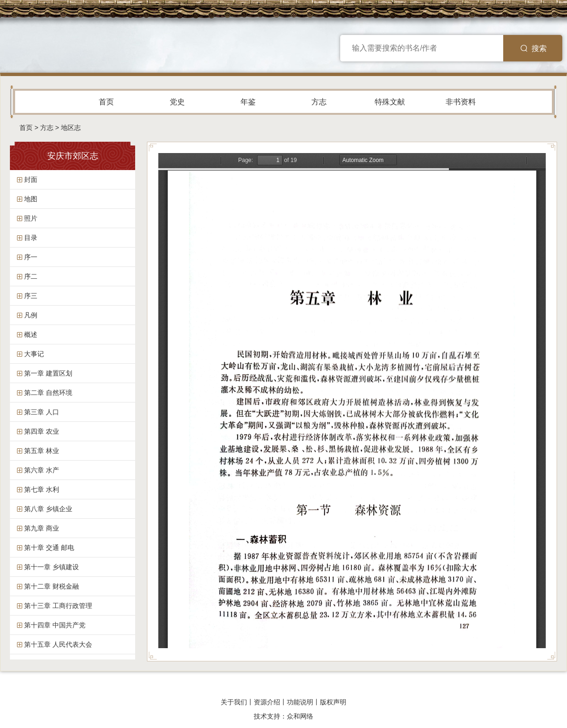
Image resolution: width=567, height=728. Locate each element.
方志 (319, 102)
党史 (177, 102)
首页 (106, 102)
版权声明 (333, 702)
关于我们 (234, 702)
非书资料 (461, 102)
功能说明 (300, 702)
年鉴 (248, 102)
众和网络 (300, 716)
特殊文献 (390, 102)
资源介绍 (267, 702)
